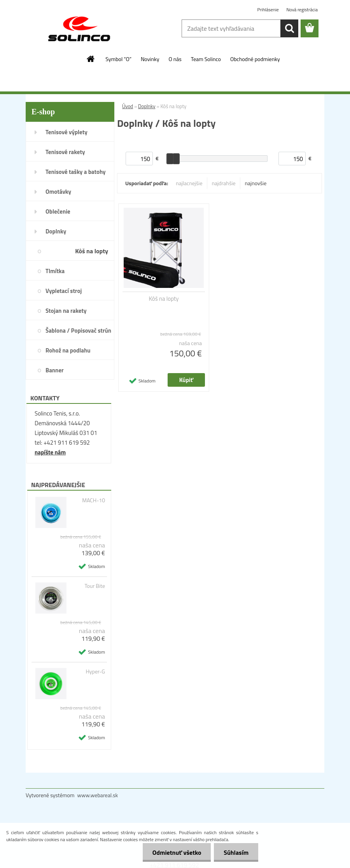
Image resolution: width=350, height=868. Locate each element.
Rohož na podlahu (68, 350)
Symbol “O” (118, 59)
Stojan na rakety (66, 311)
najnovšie (256, 183)
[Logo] (79, 29)
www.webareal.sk (98, 795)
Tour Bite (95, 586)
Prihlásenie (269, 10)
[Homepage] (91, 59)
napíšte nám (50, 452)
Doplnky (56, 231)
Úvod (128, 106)
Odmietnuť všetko (177, 852)
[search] (289, 28)
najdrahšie (224, 183)
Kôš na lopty (92, 251)
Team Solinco (206, 59)
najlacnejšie (189, 183)
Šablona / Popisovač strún (78, 331)
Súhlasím (236, 852)
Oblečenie (58, 211)
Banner (55, 370)
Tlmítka (55, 271)
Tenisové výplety (66, 132)
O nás (175, 59)
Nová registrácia (302, 10)
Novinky (150, 59)
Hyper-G (95, 672)
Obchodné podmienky (255, 59)
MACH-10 (94, 500)
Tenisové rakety (65, 152)
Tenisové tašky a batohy (76, 172)
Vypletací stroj (64, 291)
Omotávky (58, 192)
